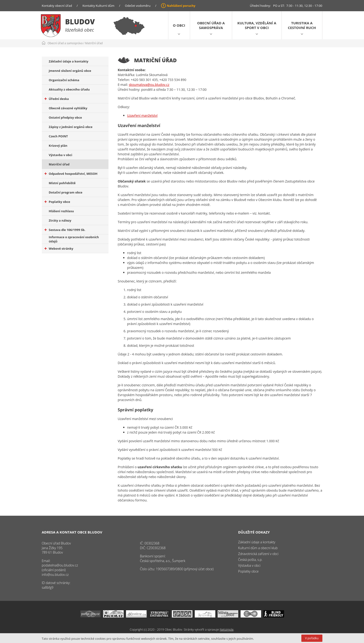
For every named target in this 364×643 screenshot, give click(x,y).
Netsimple (227, 629)
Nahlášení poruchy (181, 6)
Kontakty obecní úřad (57, 6)
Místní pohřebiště (62, 183)
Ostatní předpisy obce (65, 117)
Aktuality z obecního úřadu (69, 89)
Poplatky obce (57, 202)
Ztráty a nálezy (60, 220)
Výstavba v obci (61, 155)
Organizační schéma (64, 80)
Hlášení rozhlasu (61, 211)
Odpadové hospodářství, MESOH (71, 174)
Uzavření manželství (142, 115)
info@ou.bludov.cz (55, 575)
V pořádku (312, 638)
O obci (179, 25)
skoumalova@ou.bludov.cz (149, 85)
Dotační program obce (66, 192)
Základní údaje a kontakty (69, 61)
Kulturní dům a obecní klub (258, 548)
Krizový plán (58, 146)
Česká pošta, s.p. (250, 560)
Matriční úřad (94, 43)
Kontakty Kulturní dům (99, 6)
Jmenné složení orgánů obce (70, 71)
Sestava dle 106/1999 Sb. (65, 230)
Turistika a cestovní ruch (302, 25)
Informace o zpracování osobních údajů (74, 239)
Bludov (80, 22)
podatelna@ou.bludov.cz (60, 565)
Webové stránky (59, 248)
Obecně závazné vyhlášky (68, 108)
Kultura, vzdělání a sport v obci (257, 25)
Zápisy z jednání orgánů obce (71, 127)
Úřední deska (57, 99)
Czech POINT (58, 136)
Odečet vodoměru (138, 6)
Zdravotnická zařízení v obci (258, 554)
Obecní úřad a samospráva (211, 25)
